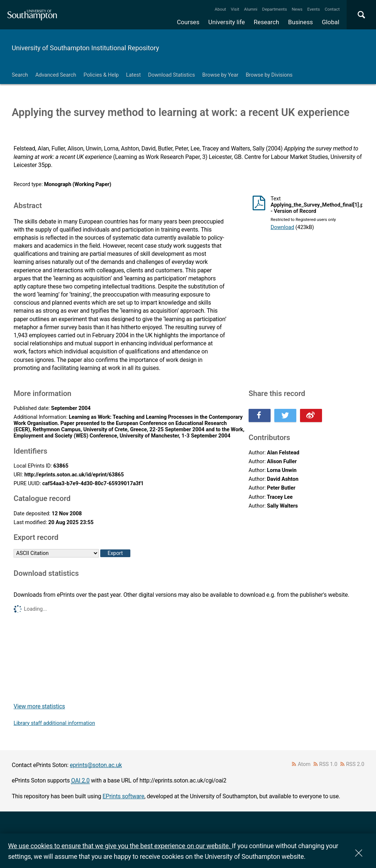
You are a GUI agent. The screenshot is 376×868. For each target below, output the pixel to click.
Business (301, 22)
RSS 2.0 (355, 764)
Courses (188, 22)
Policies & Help (101, 75)
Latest (133, 75)
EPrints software (123, 796)
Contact (332, 9)
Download (282, 227)
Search (20, 75)
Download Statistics (171, 75)
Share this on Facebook (260, 415)
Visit (235, 9)
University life (227, 22)
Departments (275, 9)
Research (266, 22)
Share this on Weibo (311, 415)
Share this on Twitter (285, 415)
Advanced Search (56, 75)
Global (330, 22)
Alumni (250, 9)
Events (314, 9)
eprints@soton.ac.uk (96, 765)
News (297, 9)
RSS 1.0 (328, 764)
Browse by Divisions (269, 75)
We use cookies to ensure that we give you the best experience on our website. (120, 846)
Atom (304, 764)
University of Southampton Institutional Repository (85, 48)
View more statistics (39, 706)
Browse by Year (220, 75)
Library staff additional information (54, 723)
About (220, 9)
